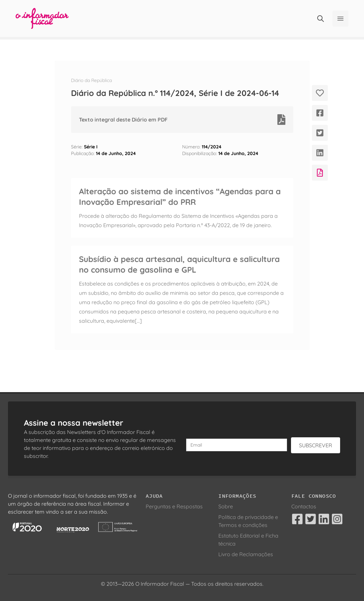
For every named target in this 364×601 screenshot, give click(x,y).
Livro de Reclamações (246, 554)
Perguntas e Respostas (174, 506)
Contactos (304, 506)
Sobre (226, 506)
